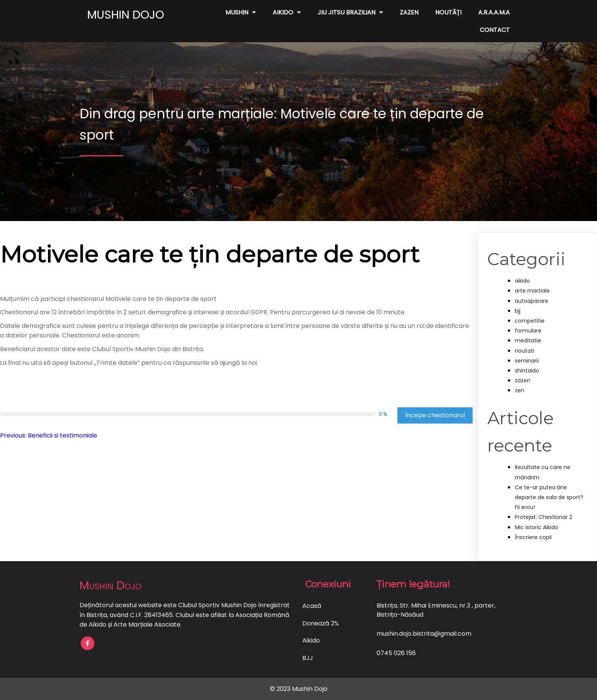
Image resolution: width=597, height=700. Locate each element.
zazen (523, 380)
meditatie (528, 340)
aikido (522, 281)
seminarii (527, 361)
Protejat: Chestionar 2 (544, 517)
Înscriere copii (533, 537)
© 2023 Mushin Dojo (299, 689)
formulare (528, 331)
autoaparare (532, 301)
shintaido (527, 371)
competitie (530, 321)
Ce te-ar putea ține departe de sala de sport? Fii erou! (549, 497)
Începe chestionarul (435, 415)
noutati (524, 351)
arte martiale (532, 291)
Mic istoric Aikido (536, 527)
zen (520, 390)
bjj (518, 311)
